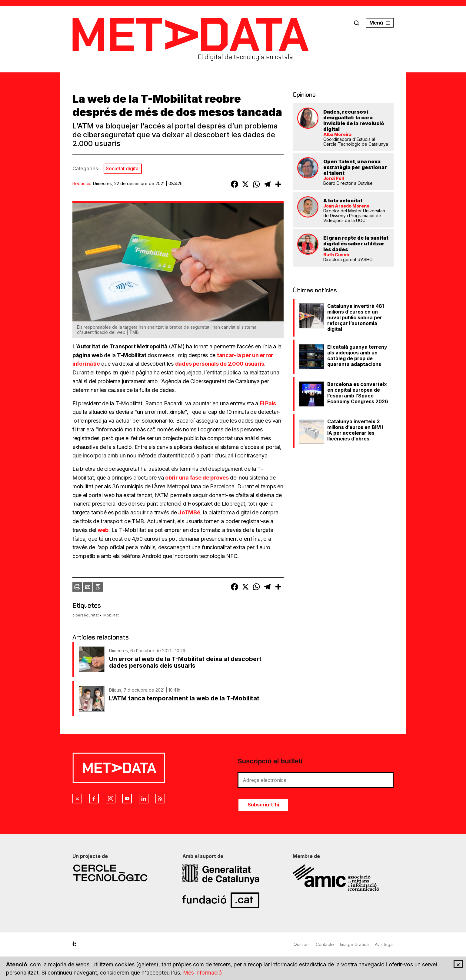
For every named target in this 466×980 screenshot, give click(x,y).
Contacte (325, 944)
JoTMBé (189, 512)
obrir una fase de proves (197, 478)
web (103, 530)
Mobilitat (111, 615)
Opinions (304, 95)
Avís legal (384, 944)
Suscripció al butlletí (270, 761)
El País (268, 403)
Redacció (82, 183)
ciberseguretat (86, 615)
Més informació (202, 973)
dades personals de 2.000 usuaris (220, 364)
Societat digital (123, 168)
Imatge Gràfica (354, 944)
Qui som (302, 944)
